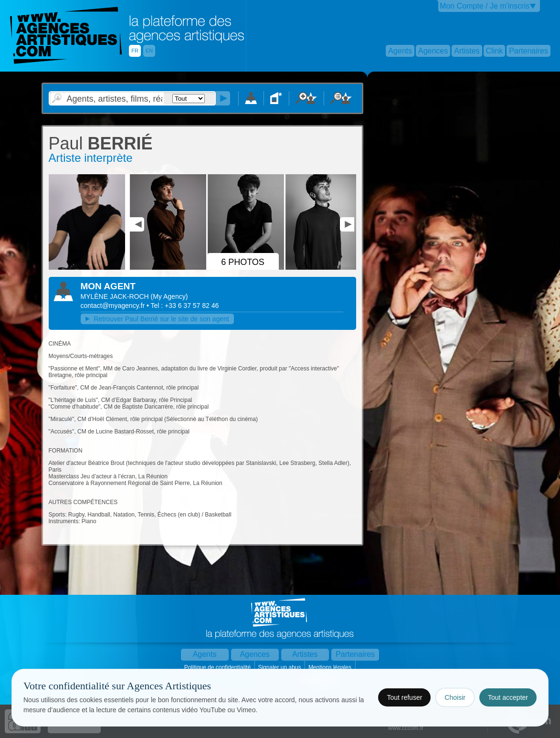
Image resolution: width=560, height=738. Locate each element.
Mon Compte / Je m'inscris (485, 6)
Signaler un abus (280, 667)
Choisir (455, 697)
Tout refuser (404, 697)
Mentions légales (331, 667)
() (169, 296)
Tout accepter (508, 697)
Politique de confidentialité (218, 667)
